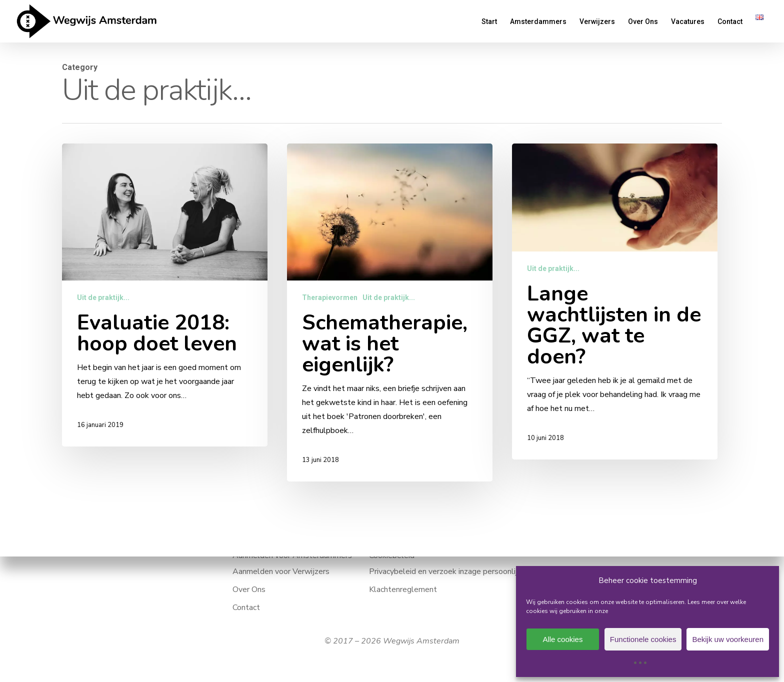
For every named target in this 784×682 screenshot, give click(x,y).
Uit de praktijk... (103, 297)
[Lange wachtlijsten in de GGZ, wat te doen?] (615, 308)
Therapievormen (330, 298)
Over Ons (249, 589)
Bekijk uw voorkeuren (728, 639)
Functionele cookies (643, 639)
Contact (246, 607)
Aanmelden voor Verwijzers (281, 571)
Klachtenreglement (403, 589)
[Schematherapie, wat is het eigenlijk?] (390, 313)
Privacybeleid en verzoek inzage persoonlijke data (456, 571)
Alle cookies (562, 639)
